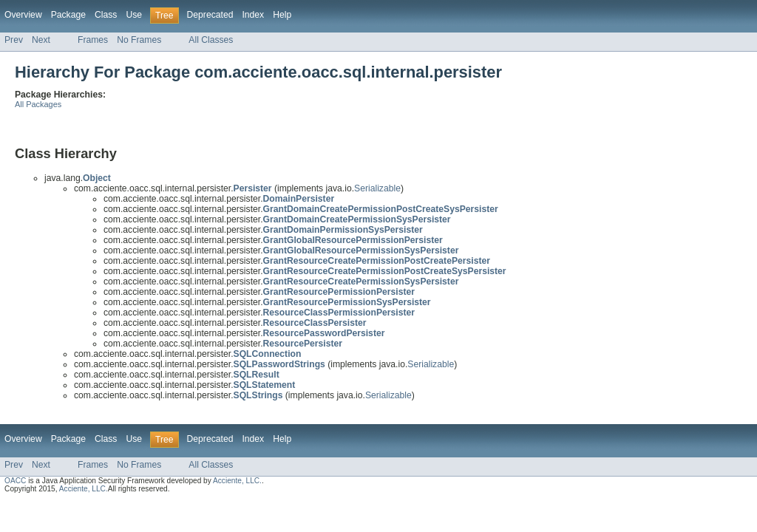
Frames (93, 40)
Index (253, 15)
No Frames (139, 40)
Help (282, 15)
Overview (23, 15)
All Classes (211, 40)
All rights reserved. (139, 489)
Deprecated (210, 15)
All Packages (38, 104)
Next (41, 40)
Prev (14, 40)
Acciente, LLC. (237, 481)
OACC (15, 481)
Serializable (377, 188)
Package (68, 15)
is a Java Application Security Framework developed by (119, 481)
